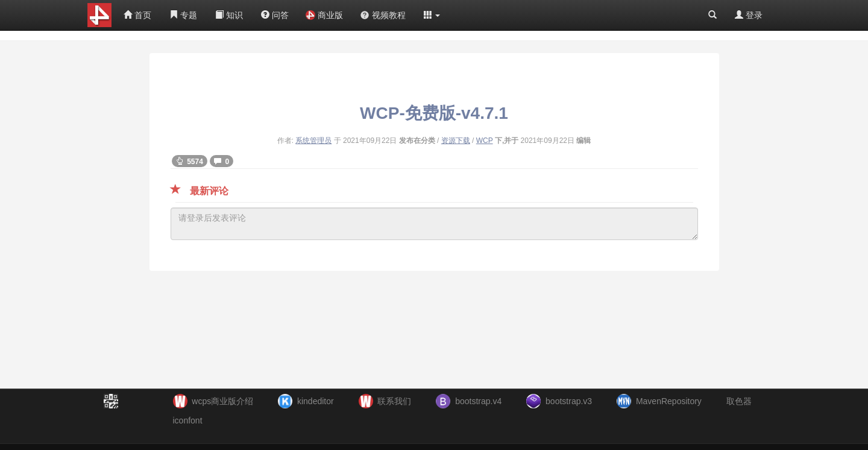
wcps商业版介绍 (222, 401)
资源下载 (456, 141)
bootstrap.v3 (569, 401)
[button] (432, 15)
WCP (485, 141)
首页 (137, 15)
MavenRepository (669, 401)
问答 (275, 15)
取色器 (739, 401)
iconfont (188, 420)
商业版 (324, 15)
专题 (183, 15)
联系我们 (394, 401)
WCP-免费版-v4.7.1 (434, 113)
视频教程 (383, 15)
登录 (749, 15)
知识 (229, 15)
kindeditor (316, 401)
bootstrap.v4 (478, 401)
